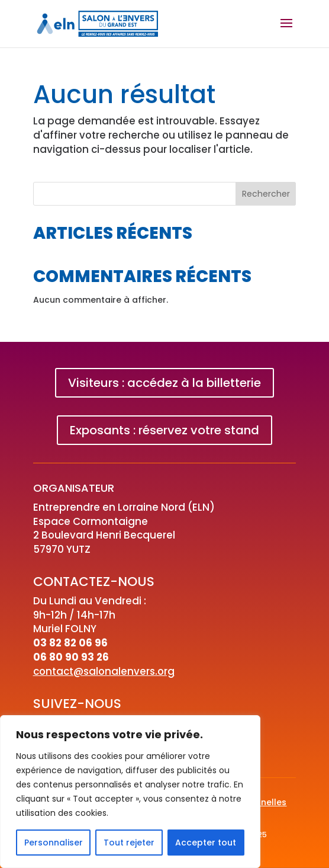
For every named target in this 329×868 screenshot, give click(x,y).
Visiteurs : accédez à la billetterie (164, 383)
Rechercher (266, 194)
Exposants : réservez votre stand (164, 430)
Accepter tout (206, 843)
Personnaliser (54, 843)
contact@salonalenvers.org (104, 671)
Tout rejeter (129, 843)
